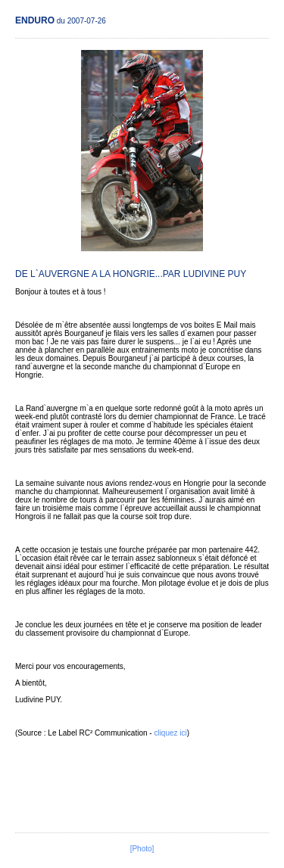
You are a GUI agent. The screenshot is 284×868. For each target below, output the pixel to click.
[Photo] (142, 849)
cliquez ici (170, 733)
